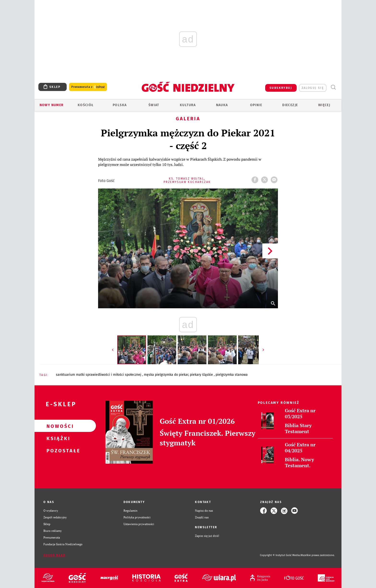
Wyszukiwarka (333, 87)
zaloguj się (313, 88)
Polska (120, 105)
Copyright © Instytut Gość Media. (280, 555)
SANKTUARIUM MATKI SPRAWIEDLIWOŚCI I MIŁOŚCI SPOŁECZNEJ (99, 375)
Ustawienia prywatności (139, 524)
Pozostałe (58, 450)
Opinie (256, 105)
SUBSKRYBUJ (281, 88)
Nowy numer (52, 105)
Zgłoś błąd (54, 555)
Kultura (188, 105)
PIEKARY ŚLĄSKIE (202, 375)
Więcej (324, 105)
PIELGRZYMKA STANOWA (232, 375)
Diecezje (290, 105)
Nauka (222, 105)
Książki (58, 438)
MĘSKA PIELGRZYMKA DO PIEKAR (166, 375)
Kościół (86, 105)
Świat (154, 105)
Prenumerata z (88, 87)
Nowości (58, 426)
